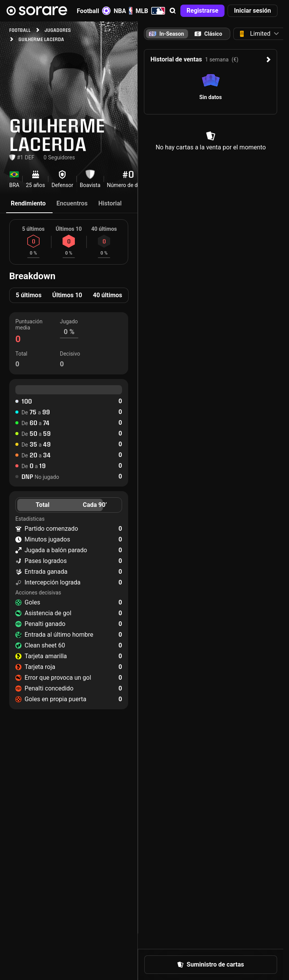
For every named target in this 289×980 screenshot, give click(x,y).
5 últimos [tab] (29, 295)
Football (94, 11)
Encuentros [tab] (72, 203)
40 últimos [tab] (107, 295)
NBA (123, 11)
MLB (150, 11)
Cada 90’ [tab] (95, 505)
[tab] (208, 34)
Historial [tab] (110, 203)
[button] (173, 11)
